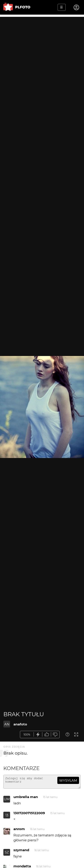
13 (7, 817)
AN (7, 724)
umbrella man (26, 799)
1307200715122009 (29, 815)
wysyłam (68, 780)
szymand (21, 852)
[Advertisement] (42, 59)
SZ (7, 854)
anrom (19, 831)
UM (7, 801)
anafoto (20, 724)
